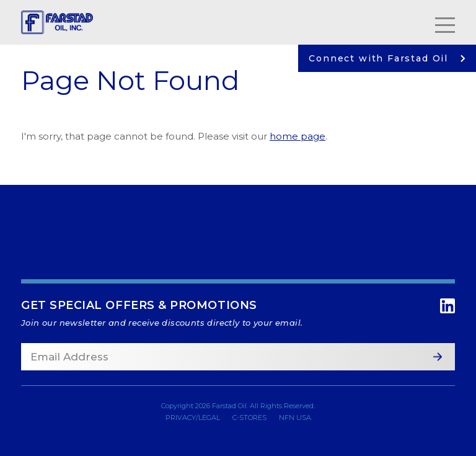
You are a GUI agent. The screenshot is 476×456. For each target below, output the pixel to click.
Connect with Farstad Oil (387, 58)
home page (297, 136)
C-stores (249, 418)
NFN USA (295, 418)
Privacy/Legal (193, 418)
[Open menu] (445, 23)
